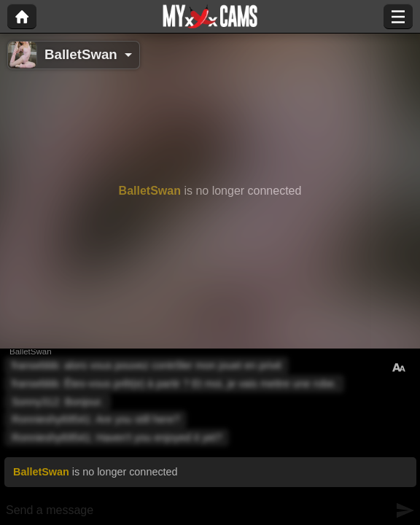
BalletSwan (81, 54)
